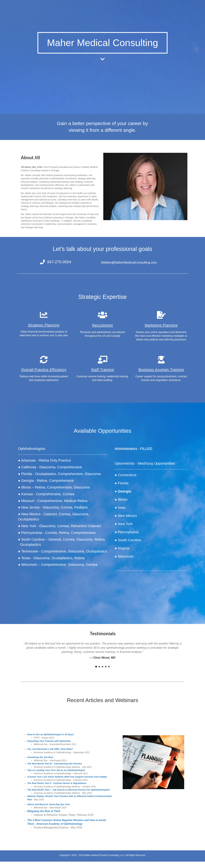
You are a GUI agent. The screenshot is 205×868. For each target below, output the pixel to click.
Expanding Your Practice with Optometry (49, 741)
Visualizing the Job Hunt (40, 757)
